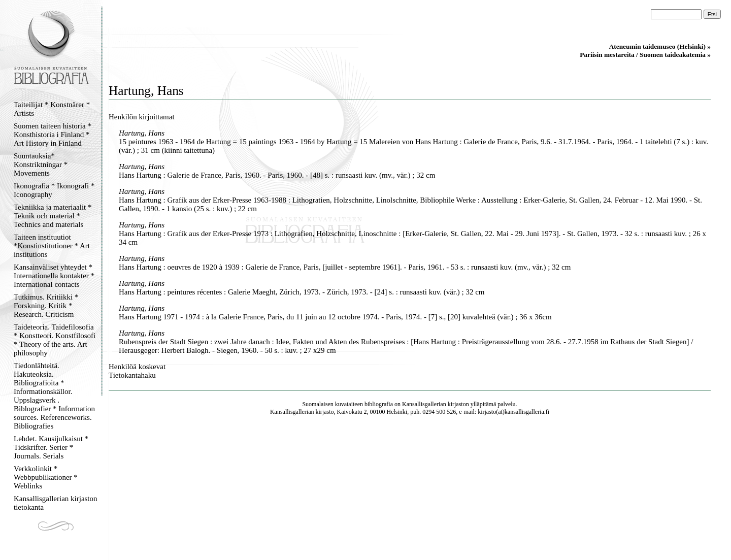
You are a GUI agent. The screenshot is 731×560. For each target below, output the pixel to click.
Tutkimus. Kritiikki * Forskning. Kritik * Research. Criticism (46, 306)
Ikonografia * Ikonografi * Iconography (54, 190)
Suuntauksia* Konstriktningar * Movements (41, 164)
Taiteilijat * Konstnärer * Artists (52, 109)
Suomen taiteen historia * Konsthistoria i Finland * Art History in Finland (53, 135)
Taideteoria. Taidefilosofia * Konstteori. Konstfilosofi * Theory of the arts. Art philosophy (55, 340)
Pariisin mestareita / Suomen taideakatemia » (645, 55)
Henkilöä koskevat (137, 367)
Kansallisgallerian (424, 404)
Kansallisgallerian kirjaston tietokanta (56, 503)
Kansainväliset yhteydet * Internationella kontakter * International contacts (54, 276)
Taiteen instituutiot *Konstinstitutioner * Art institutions (52, 246)
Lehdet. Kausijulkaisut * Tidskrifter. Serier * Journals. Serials (51, 447)
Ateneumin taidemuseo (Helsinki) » (660, 46)
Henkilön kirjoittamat (142, 117)
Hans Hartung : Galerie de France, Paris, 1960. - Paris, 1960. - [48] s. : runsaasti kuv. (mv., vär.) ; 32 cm (277, 175)
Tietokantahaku (132, 375)
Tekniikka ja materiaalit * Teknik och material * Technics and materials (53, 216)
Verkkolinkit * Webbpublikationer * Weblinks (46, 477)
